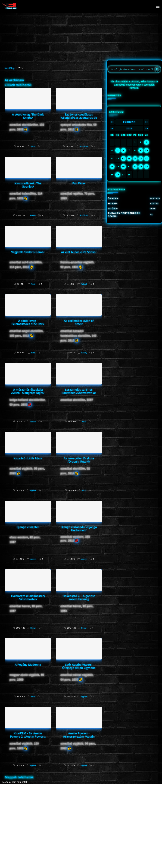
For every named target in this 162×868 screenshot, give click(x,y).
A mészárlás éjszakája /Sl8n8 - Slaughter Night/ (28, 391)
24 (146, 167)
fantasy (84, 353)
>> (147, 122)
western (33, 559)
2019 (129, 128)
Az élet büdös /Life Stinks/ (79, 252)
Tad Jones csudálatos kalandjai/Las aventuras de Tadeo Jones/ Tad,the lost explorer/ (79, 119)
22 (135, 167)
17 (146, 158)
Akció (33, 146)
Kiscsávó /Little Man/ (28, 458)
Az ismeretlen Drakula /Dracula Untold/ (79, 460)
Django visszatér (28, 527)
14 (129, 158)
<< (112, 122)
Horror (33, 422)
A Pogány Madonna (28, 665)
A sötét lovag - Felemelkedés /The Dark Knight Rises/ (28, 324)
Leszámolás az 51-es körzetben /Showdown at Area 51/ (79, 393)
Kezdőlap (10, 68)
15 (135, 158)
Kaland (33, 215)
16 (141, 158)
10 (146, 150)
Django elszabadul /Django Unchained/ (79, 529)
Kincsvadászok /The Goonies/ (28, 185)
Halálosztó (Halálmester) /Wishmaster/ (28, 597)
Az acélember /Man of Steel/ (79, 322)
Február (129, 122)
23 (141, 167)
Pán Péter (79, 183)
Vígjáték (84, 284)
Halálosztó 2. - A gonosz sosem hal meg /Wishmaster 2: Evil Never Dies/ (79, 601)
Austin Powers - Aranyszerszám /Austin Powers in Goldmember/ (79, 736)
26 (118, 175)
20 (123, 167)
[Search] (157, 69)
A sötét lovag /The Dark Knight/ (28, 116)
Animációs (84, 146)
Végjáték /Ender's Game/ (28, 252)
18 (112, 167)
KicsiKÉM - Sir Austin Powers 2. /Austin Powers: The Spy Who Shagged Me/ (28, 736)
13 (123, 158)
